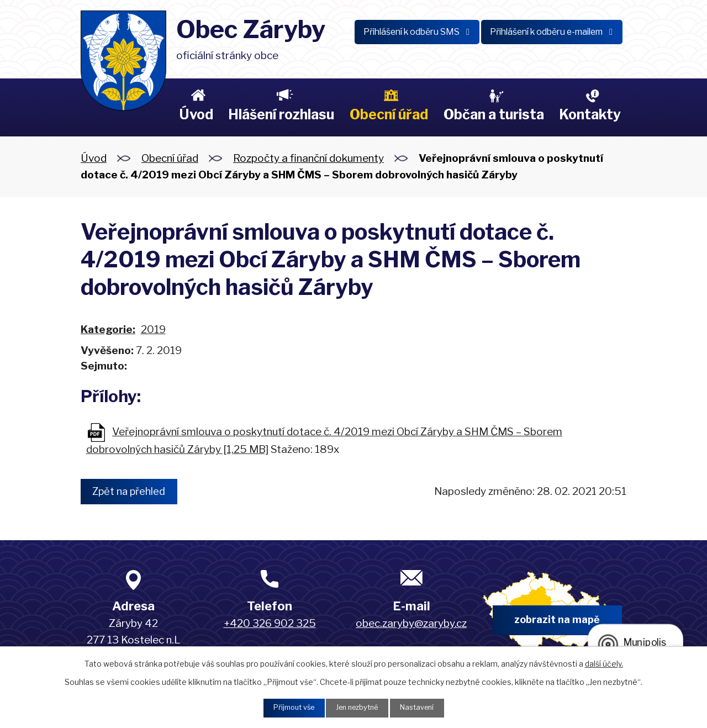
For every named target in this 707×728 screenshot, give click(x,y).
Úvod (196, 114)
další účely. (604, 662)
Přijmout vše (288, 707)
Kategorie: (108, 329)
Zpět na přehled (134, 491)
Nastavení (423, 707)
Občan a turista (494, 114)
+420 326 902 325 (270, 624)
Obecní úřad (389, 114)
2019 (153, 329)
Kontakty (590, 114)
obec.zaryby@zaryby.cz (411, 624)
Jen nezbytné (358, 707)
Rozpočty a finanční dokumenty (308, 158)
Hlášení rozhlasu (281, 114)
